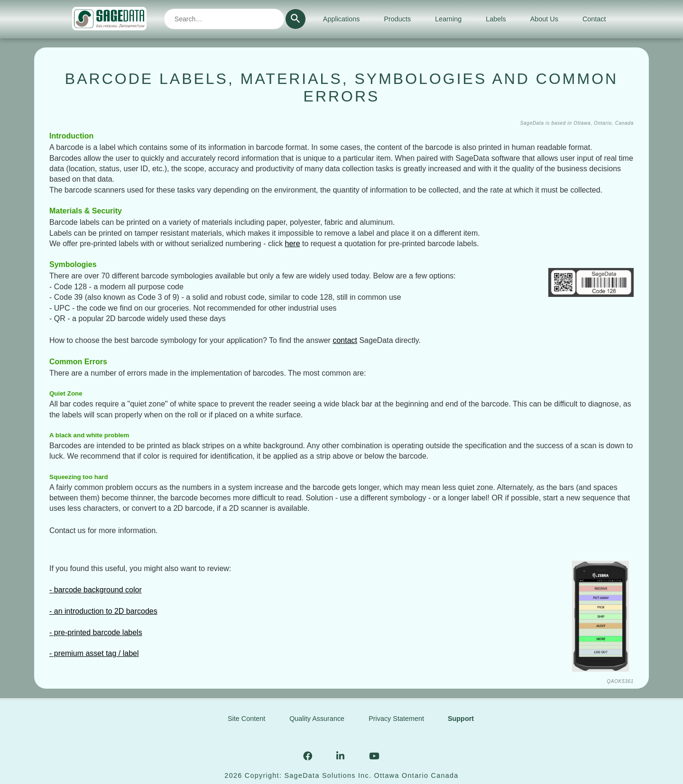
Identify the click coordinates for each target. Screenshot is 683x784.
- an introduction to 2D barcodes (103, 611)
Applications (341, 19)
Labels (496, 19)
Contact (594, 19)
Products (397, 19)
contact (345, 340)
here (293, 244)
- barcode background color (96, 590)
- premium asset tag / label (94, 653)
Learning (448, 19)
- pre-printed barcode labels (96, 632)
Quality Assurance (317, 719)
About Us (544, 19)
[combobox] (224, 19)
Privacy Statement (396, 719)
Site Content (246, 719)
